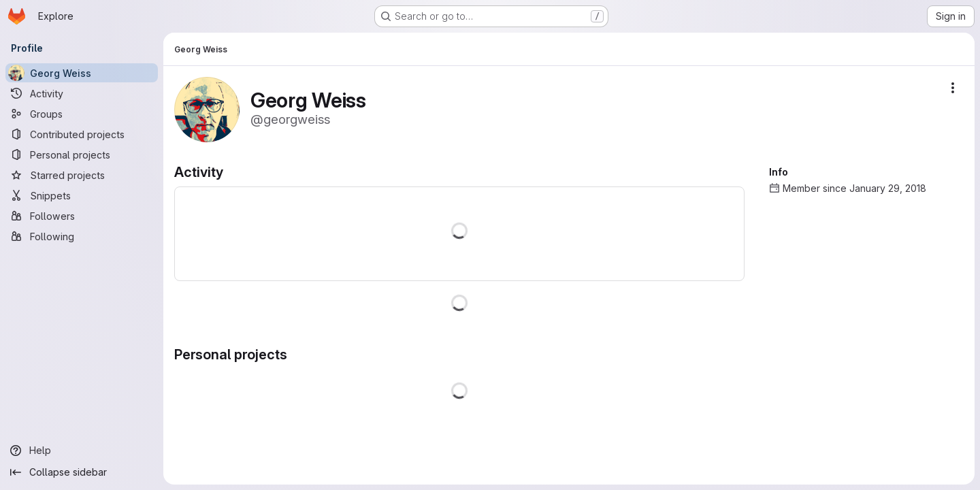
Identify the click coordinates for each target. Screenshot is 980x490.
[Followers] (82, 216)
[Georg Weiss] (82, 73)
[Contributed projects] (82, 134)
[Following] (82, 236)
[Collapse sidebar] (82, 472)
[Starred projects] (82, 175)
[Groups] (82, 114)
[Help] (82, 451)
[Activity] (82, 93)
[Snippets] (82, 195)
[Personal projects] (82, 154)
